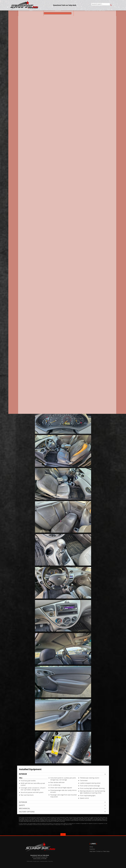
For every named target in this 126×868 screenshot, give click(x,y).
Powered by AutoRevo (44, 861)
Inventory (92, 849)
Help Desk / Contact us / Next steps (91, 12)
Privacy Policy (50, 861)
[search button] (111, 5)
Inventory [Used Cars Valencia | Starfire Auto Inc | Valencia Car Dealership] (54, 12)
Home (91, 847)
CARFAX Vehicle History (63, 110)
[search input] (100, 5)
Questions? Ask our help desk (95, 74)
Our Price (32, 75)
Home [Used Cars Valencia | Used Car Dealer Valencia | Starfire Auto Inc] (27, 12)
